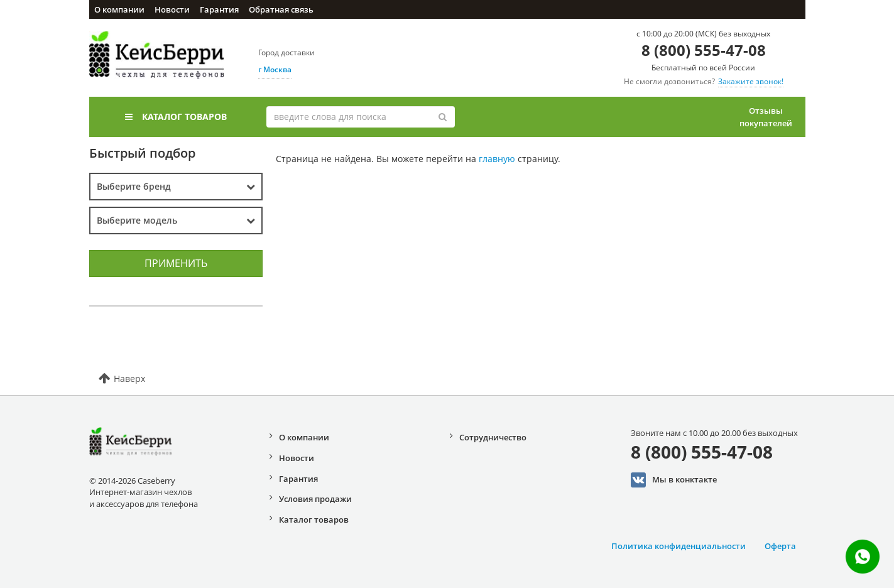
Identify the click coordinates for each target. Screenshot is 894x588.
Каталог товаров (176, 117)
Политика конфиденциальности (679, 546)
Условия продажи (315, 499)
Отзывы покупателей (766, 117)
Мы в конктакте (674, 480)
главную (497, 159)
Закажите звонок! (751, 81)
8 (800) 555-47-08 (704, 50)
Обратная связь (281, 9)
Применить (176, 263)
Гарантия (219, 9)
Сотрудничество (493, 437)
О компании (119, 9)
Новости (172, 9)
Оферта (780, 546)
